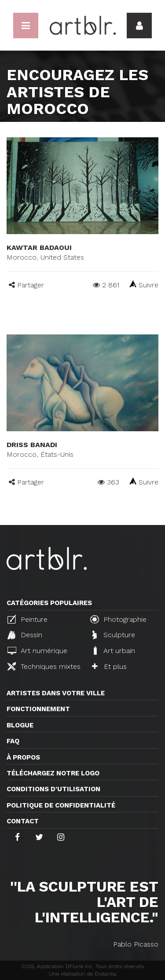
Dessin (25, 635)
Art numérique (37, 651)
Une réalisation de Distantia (82, 974)
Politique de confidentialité (61, 805)
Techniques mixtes (44, 666)
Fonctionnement (38, 709)
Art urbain (114, 650)
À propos (23, 757)
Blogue (20, 725)
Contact (23, 821)
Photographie (118, 619)
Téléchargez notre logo (53, 773)
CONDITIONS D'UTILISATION (53, 789)
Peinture (27, 619)
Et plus (109, 666)
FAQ (13, 741)
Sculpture (114, 635)
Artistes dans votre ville (56, 693)
